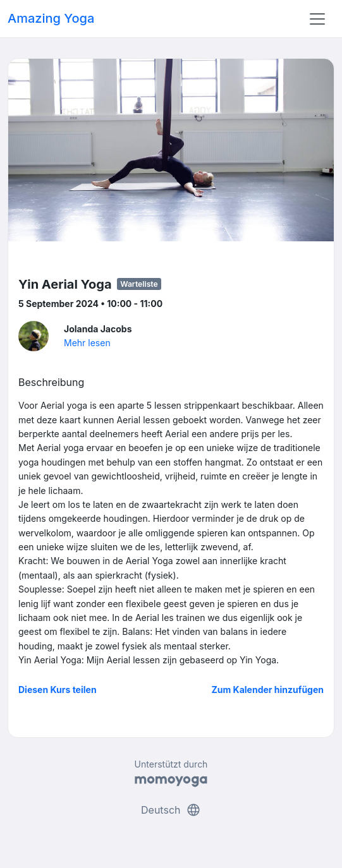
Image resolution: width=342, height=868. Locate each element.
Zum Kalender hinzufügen (268, 690)
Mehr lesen (87, 343)
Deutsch (171, 810)
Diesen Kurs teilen (58, 690)
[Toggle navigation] (317, 19)
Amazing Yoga (51, 18)
